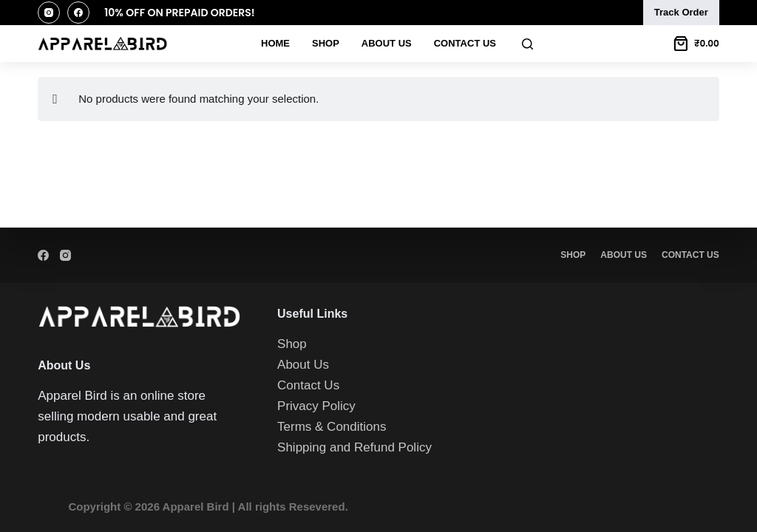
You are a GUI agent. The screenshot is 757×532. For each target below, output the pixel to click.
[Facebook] (78, 13)
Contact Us (465, 43)
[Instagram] (49, 13)
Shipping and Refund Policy (354, 447)
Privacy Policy (316, 406)
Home (275, 43)
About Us (387, 43)
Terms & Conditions (332, 427)
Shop (326, 43)
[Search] (527, 44)
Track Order (681, 12)
